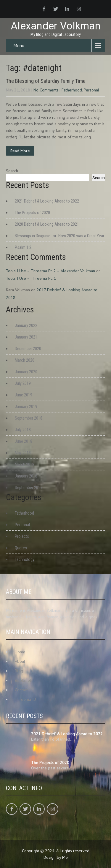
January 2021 (26, 337)
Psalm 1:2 (23, 247)
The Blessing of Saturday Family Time (46, 81)
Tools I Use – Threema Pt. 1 (31, 278)
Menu (19, 45)
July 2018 (23, 430)
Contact (21, 690)
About (20, 661)
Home (20, 652)
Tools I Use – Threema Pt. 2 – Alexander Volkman (50, 271)
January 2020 (26, 372)
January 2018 (26, 476)
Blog (19, 671)
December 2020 (28, 349)
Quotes (21, 548)
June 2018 (24, 441)
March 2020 (25, 360)
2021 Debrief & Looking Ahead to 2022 (47, 201)
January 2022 (26, 325)
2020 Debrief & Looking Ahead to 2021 (47, 224)
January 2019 (26, 407)
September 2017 (29, 488)
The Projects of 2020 (32, 213)
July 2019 (23, 383)
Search (12, 171)
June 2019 (24, 395)
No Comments (46, 90)
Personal (91, 90)
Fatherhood (72, 90)
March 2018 (25, 464)
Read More (20, 151)
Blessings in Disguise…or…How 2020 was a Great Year (59, 236)
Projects (22, 536)
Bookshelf (24, 680)
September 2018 (29, 418)
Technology (25, 559)
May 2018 (23, 453)
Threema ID (25, 699)
